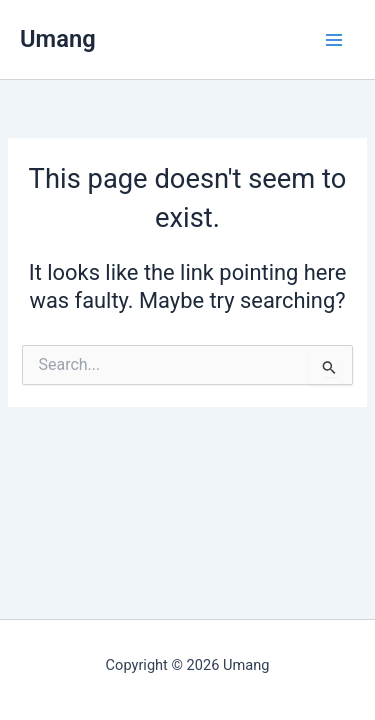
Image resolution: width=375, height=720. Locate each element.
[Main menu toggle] (334, 40)
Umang (58, 39)
